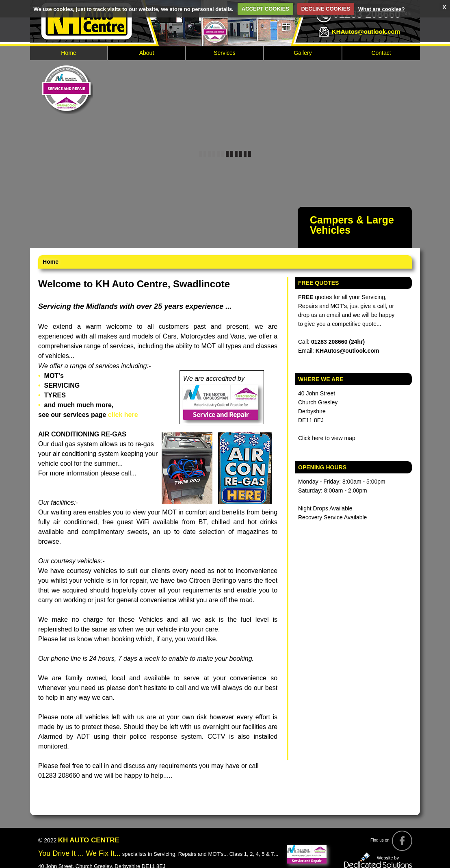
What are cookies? (382, 9)
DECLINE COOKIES (326, 9)
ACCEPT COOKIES (265, 9)
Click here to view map (327, 438)
